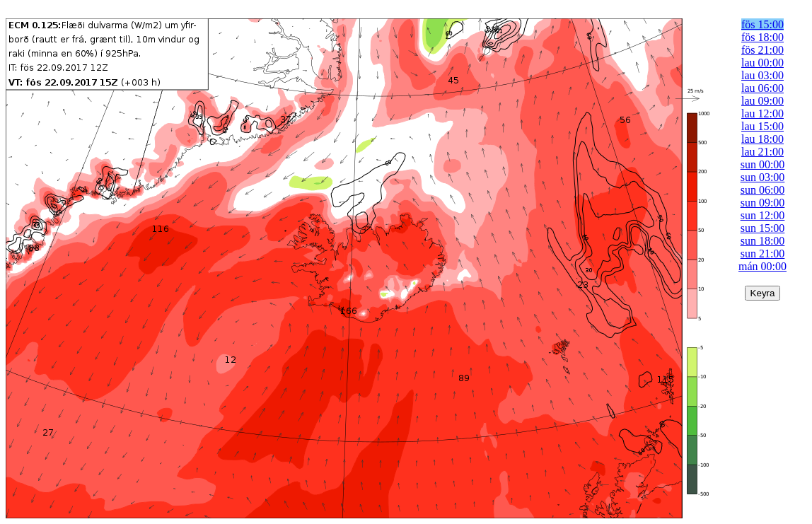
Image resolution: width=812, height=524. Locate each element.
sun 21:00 (763, 254)
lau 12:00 (762, 113)
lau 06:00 (762, 88)
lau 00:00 (762, 63)
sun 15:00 (763, 228)
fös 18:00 (762, 37)
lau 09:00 (762, 101)
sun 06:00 (763, 190)
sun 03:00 (763, 177)
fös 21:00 (762, 50)
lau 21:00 (762, 152)
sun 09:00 (763, 203)
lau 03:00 (762, 75)
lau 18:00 (762, 139)
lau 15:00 (762, 126)
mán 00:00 (762, 266)
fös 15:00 (762, 24)
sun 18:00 (763, 241)
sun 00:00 (763, 164)
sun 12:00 (763, 215)
